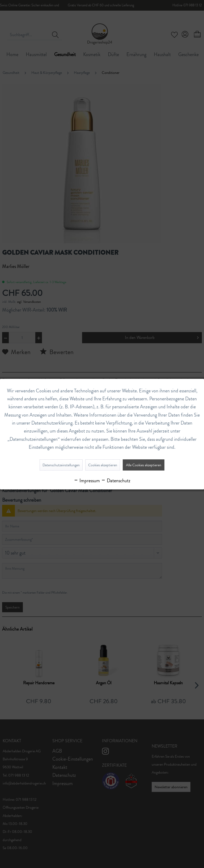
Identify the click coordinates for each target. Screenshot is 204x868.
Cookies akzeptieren (103, 465)
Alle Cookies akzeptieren (144, 465)
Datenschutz (116, 481)
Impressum (87, 481)
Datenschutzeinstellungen (61, 465)
